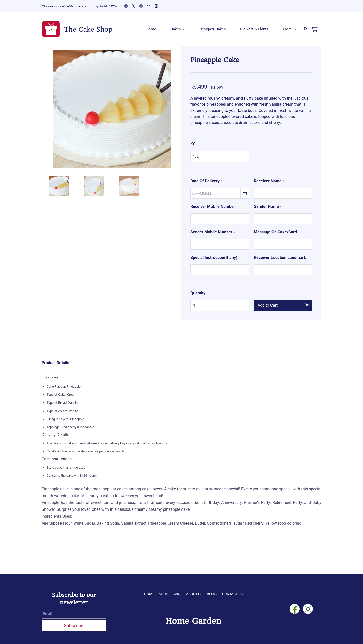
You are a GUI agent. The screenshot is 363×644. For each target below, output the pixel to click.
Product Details (55, 363)
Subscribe (74, 625)
